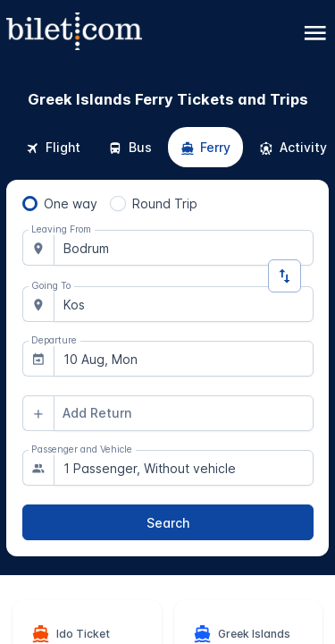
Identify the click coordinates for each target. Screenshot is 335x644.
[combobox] (184, 248)
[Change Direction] (285, 276)
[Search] (168, 522)
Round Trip (165, 203)
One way (71, 203)
